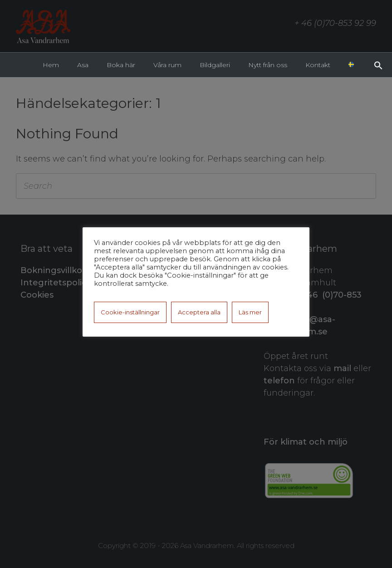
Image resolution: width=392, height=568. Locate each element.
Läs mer (250, 312)
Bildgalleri (215, 65)
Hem (51, 65)
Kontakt (318, 65)
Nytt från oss (268, 65)
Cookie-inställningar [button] (130, 312)
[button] (378, 64)
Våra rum (167, 65)
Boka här (121, 65)
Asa (83, 65)
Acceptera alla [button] (199, 312)
